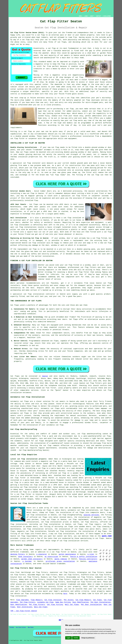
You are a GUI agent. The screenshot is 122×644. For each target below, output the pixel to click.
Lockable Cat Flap (45, 602)
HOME (80, 16)
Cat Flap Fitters (21, 627)
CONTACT (99, 16)
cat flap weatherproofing (89, 434)
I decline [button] (76, 638)
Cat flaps (73, 319)
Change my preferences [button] (88, 638)
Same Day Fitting (63, 602)
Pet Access (69, 600)
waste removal (61, 559)
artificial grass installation (60, 561)
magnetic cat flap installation (32, 531)
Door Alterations (25, 607)
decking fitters (18, 554)
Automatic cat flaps (50, 408)
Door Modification (81, 602)
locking (50, 113)
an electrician (51, 557)
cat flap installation (64, 534)
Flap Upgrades (23, 600)
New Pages (31, 627)
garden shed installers (32, 559)
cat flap (52, 48)
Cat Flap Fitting (55, 605)
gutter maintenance (67, 554)
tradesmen (61, 564)
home (32, 550)
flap (63, 64)
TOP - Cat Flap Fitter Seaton (24, 611)
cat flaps (103, 87)
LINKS (86, 16)
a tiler (91, 554)
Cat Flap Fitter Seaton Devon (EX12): (28, 33)
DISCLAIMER (107, 16)
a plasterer (42, 554)
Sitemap (12, 627)
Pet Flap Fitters (28, 602)
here (65, 594)
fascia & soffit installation (84, 557)
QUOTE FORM (107, 536)
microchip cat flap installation (45, 524)
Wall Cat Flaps (72, 605)
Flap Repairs (37, 600)
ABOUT (92, 16)
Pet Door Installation (101, 602)
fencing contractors (88, 559)
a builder (27, 561)
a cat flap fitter (23, 494)
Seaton (45, 376)
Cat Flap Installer (53, 600)
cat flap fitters (94, 383)
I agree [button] (68, 638)
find (17, 572)
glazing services (91, 515)
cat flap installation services (74, 541)
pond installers (25, 557)
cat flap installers (46, 584)
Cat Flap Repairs (83, 600)
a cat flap (25, 40)
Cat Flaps (97, 600)
